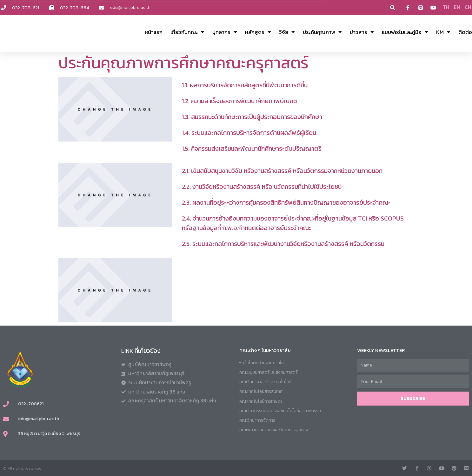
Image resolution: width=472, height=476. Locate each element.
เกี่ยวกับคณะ (187, 32)
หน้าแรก (154, 32)
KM (443, 32)
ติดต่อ (465, 32)
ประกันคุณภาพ (322, 32)
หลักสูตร (258, 32)
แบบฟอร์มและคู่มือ (405, 32)
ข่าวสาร (362, 32)
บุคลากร (225, 32)
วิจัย (287, 32)
